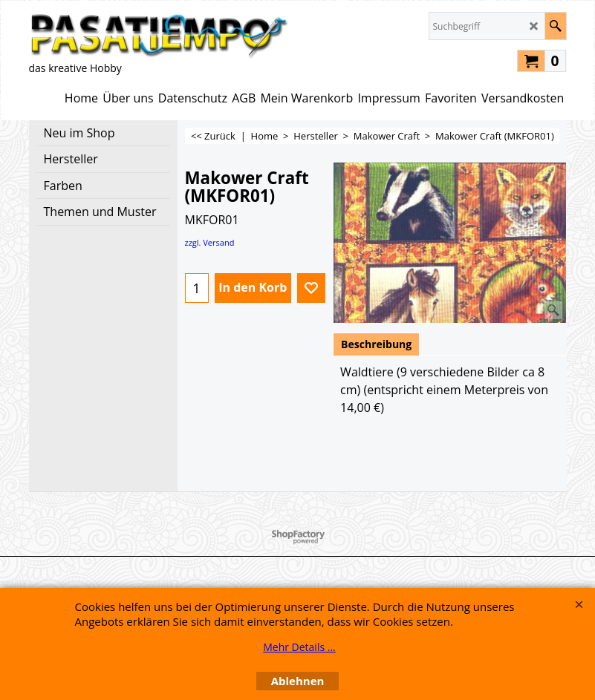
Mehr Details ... (299, 647)
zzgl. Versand (210, 242)
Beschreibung (376, 344)
